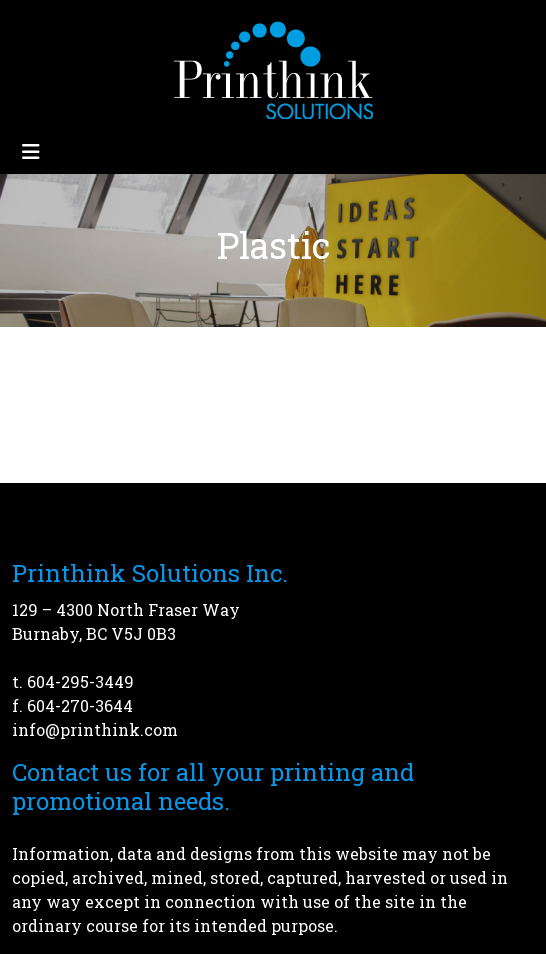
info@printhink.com (95, 729)
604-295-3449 (80, 681)
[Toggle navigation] (31, 151)
